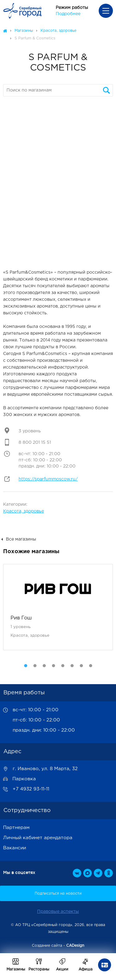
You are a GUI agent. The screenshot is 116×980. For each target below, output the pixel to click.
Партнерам (16, 828)
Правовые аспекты (58, 912)
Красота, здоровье (24, 511)
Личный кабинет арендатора (38, 838)
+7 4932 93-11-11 (31, 789)
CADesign (75, 946)
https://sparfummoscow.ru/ (48, 479)
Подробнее (68, 14)
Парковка (24, 779)
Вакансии (15, 848)
